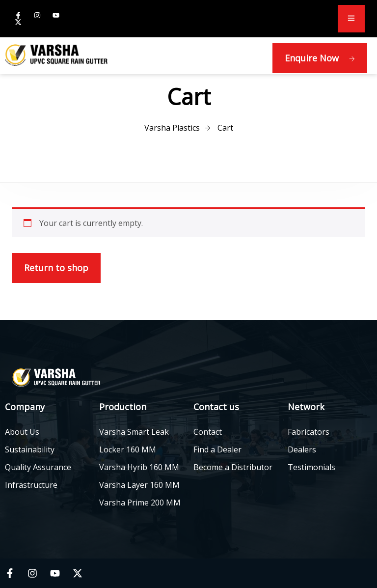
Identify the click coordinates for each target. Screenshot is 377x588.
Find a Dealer (217, 449)
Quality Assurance (38, 467)
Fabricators (309, 432)
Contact (208, 432)
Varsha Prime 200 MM (140, 503)
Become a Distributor (233, 467)
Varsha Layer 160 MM (139, 485)
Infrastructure (31, 485)
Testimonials (311, 467)
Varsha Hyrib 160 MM (139, 467)
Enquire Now (320, 58)
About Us (22, 432)
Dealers (302, 449)
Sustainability (30, 449)
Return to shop (56, 268)
